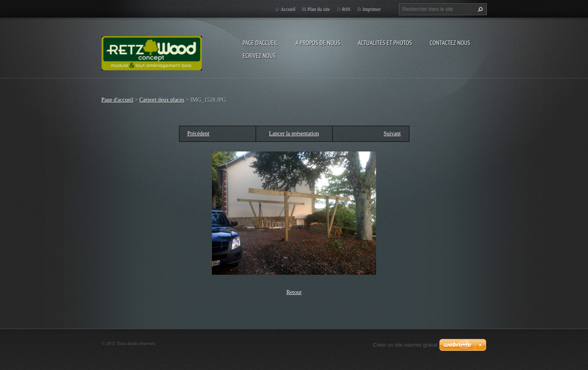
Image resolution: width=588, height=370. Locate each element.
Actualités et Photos (385, 43)
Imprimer (371, 9)
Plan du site (319, 9)
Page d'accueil (260, 43)
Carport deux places (162, 100)
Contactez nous (450, 43)
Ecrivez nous (259, 55)
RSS (346, 9)
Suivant (392, 134)
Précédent (198, 134)
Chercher (479, 9)
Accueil (288, 9)
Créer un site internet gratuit (405, 345)
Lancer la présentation (294, 134)
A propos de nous (318, 43)
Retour (294, 292)
